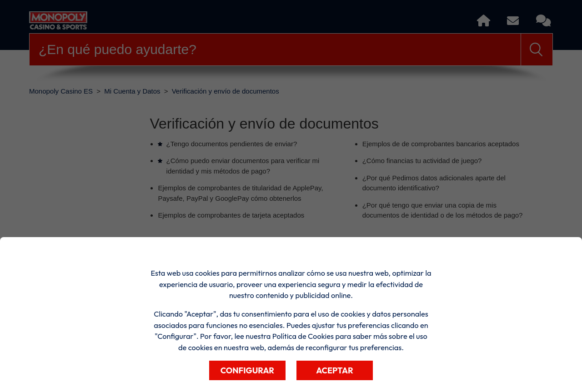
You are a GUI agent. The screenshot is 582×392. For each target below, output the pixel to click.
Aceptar (335, 370)
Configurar (247, 370)
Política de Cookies (303, 336)
